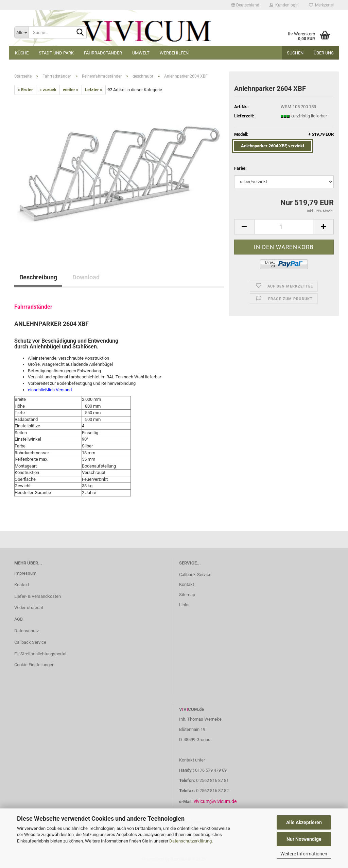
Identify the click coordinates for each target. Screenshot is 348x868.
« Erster (25, 90)
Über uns (324, 53)
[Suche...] (21, 32)
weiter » (71, 90)
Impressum (25, 573)
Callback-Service (195, 575)
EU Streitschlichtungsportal (40, 654)
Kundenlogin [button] (284, 5)
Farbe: (240, 168)
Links (184, 605)
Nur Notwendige (304, 839)
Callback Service (30, 642)
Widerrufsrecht (29, 608)
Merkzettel (321, 5)
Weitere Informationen (304, 854)
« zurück (48, 90)
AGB (19, 619)
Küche (22, 53)
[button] (245, 5)
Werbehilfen (174, 53)
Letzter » (94, 90)
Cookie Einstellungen (34, 665)
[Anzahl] (284, 227)
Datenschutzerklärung (190, 841)
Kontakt (22, 585)
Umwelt (141, 53)
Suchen (295, 53)
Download (86, 277)
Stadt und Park (56, 53)
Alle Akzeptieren (304, 822)
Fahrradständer (103, 53)
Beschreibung (38, 277)
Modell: (284, 135)
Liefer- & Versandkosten (38, 596)
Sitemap (187, 595)
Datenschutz (27, 631)
